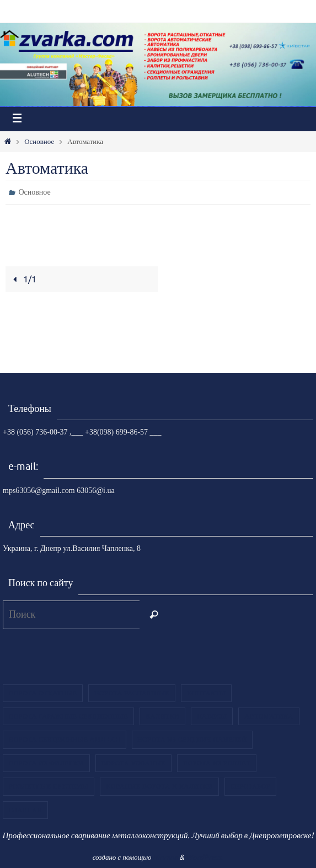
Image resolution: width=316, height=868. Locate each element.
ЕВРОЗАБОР (250, 786)
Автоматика (269, 716)
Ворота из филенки (46, 763)
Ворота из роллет (217, 763)
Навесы (212, 716)
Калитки (162, 716)
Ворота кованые (133, 763)
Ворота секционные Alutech (65, 740)
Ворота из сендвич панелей (192, 740)
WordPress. (205, 857)
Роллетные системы (49, 786)
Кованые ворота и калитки (159, 786)
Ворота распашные (132, 693)
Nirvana (165, 857)
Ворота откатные (43, 693)
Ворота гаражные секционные (68, 716)
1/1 (23, 279)
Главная (25, 810)
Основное (39, 142)
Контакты (206, 693)
